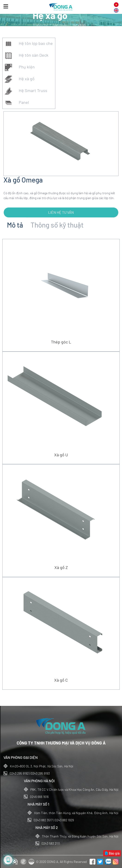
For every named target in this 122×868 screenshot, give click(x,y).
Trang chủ (41, 25)
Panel (17, 103)
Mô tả (15, 225)
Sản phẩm (60, 25)
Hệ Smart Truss (26, 91)
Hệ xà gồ (20, 79)
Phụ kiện (20, 67)
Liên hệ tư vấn (61, 212)
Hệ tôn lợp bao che (29, 44)
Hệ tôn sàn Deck (27, 56)
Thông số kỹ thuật (57, 225)
